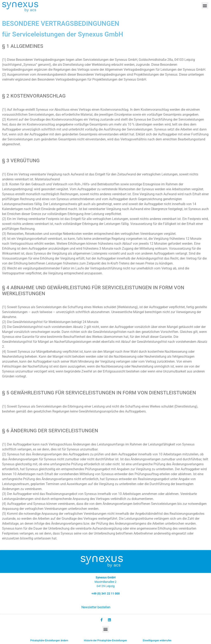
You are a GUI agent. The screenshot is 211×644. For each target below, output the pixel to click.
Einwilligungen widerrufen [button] (157, 640)
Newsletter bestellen (96, 607)
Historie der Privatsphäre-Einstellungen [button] (105, 640)
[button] (205, 5)
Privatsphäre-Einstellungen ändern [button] (49, 640)
